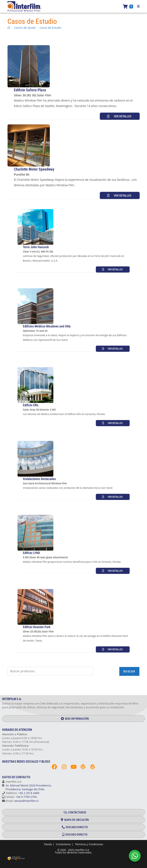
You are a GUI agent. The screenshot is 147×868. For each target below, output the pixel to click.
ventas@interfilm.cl (26, 801)
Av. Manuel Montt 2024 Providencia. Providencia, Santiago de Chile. (27, 787)
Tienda (48, 844)
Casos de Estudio (50, 28)
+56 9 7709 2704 (26, 797)
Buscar (129, 671)
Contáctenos (63, 844)
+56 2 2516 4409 (29, 793)
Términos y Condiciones (89, 844)
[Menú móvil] (137, 6)
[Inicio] (9, 28)
